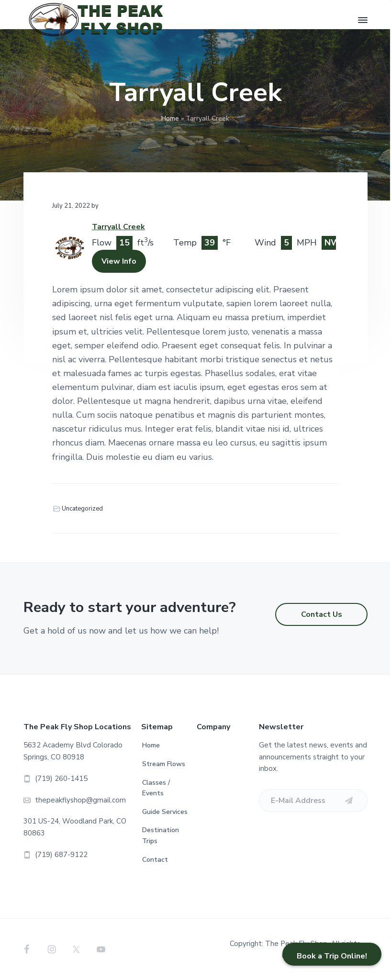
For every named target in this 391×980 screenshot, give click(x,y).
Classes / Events (156, 788)
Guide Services (165, 812)
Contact (155, 860)
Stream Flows (164, 764)
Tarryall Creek (118, 227)
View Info (119, 261)
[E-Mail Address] (313, 801)
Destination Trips (161, 835)
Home (170, 118)
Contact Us (322, 614)
